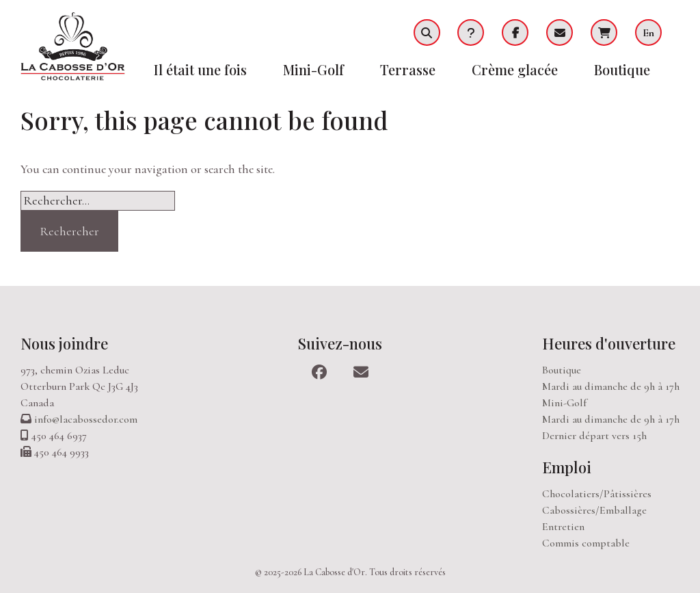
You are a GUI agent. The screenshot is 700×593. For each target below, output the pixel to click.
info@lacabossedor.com (86, 419)
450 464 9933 (62, 452)
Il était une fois (200, 69)
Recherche (427, 32)
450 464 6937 (59, 436)
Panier (604, 32)
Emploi (567, 467)
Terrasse (408, 69)
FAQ (471, 32)
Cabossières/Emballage (594, 510)
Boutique (622, 69)
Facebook (515, 32)
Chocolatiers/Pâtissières (597, 494)
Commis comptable (586, 543)
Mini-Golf (313, 69)
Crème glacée (515, 69)
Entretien (563, 527)
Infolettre (560, 32)
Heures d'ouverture (609, 343)
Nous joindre (64, 343)
